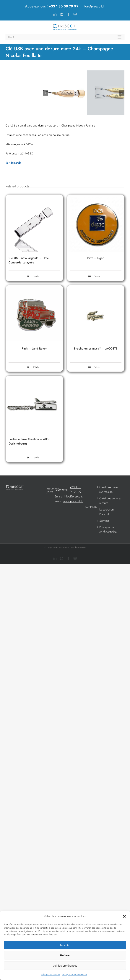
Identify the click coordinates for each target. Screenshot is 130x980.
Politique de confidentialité (75, 975)
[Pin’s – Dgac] (96, 261)
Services (104, 558)
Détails (36, 314)
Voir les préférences (65, 966)
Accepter (65, 945)
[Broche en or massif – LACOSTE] (96, 351)
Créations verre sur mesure (111, 538)
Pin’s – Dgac (96, 295)
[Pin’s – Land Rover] (34, 351)
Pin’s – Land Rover (34, 386)
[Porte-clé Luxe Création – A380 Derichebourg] (34, 442)
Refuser (65, 955)
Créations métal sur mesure (109, 527)
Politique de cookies (51, 975)
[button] (124, 916)
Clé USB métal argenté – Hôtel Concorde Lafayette (29, 297)
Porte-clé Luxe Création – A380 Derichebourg (29, 479)
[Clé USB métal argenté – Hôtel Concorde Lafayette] (34, 261)
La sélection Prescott (107, 549)
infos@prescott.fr (93, 6)
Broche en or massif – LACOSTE (96, 386)
